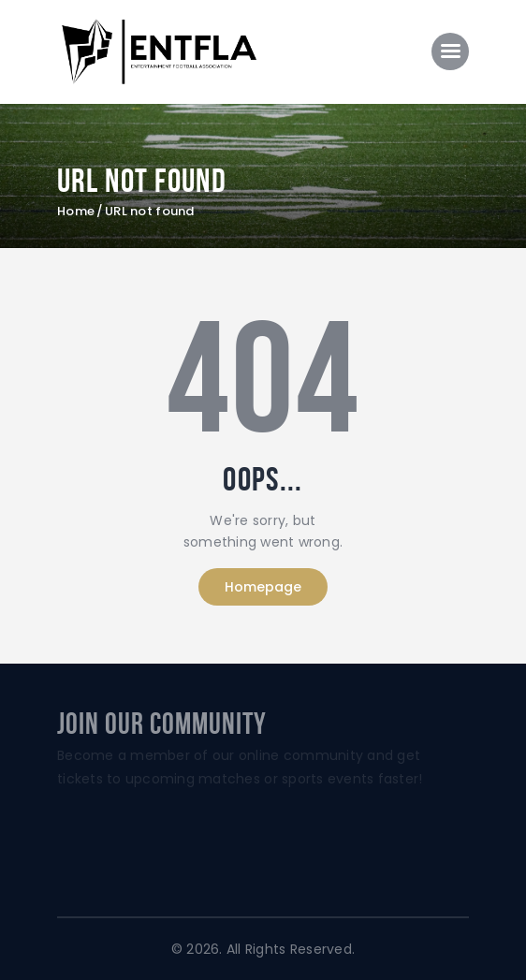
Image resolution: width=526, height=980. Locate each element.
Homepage (263, 587)
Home (76, 212)
